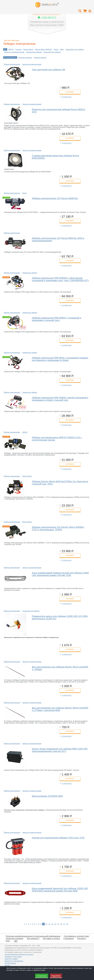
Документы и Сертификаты (14, 961)
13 (52, 924)
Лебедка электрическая (12, 64)
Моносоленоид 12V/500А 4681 (47, 796)
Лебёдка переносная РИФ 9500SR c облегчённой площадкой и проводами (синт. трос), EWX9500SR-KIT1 (60, 279)
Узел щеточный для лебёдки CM (48, 70)
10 (43, 924)
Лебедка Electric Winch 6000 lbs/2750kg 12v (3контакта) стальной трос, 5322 (60, 483)
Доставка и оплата (51, 939)
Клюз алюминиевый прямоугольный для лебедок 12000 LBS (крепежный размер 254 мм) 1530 (60, 574)
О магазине (69, 939)
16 (61, 924)
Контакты (82, 939)
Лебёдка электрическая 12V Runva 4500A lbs (55, 198)
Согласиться (42, 976)
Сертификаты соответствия (76, 936)
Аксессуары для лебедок (75, 49)
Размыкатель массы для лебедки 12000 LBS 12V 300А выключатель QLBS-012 (60, 617)
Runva (56, 49)
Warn (62, 49)
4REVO (11, 49)
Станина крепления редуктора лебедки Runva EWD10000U (56, 157)
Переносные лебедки (34, 52)
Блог (8, 941)
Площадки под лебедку (52, 52)
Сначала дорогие (40, 57)
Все (5, 49)
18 (67, 924)
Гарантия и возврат (11, 959)
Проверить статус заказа (13, 957)
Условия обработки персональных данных (19, 954)
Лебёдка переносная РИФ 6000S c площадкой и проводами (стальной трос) (57, 319)
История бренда (10, 963)
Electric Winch (28, 49)
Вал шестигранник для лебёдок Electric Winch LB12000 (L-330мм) (60, 668)
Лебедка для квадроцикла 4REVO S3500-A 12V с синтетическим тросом (57, 439)
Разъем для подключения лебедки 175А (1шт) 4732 (58, 838)
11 (46, 924)
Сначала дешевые (25, 57)
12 (49, 924)
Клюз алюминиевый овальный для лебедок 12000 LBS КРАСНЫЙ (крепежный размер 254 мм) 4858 (60, 890)
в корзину (70, 92)
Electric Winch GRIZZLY (44, 49)
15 (58, 924)
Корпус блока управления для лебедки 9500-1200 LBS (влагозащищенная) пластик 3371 (60, 750)
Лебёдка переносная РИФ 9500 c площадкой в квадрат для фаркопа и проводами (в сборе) (60, 359)
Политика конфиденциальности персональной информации (33, 936)
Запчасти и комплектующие (14, 52)
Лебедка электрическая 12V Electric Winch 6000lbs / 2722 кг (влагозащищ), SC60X (58, 528)
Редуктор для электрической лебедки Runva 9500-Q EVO (59, 111)
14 (55, 924)
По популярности (10, 57)
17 (64, 924)
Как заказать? (33, 939)
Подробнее (56, 976)
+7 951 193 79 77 (49, 17)
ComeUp (18, 49)
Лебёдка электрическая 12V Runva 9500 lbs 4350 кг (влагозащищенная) (58, 239)
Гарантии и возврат (15, 939)
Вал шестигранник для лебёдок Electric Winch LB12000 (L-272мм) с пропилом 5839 (60, 709)
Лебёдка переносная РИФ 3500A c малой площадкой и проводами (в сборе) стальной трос (60, 399)
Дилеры (7, 965)
